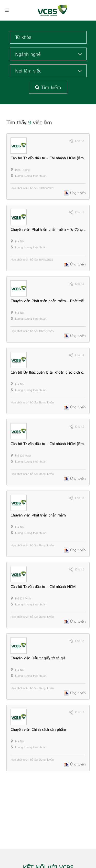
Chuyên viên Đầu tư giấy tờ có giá (38, 658)
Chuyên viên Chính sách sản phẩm (38, 730)
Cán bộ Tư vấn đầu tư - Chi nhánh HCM (43, 587)
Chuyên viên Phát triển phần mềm (38, 515)
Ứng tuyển (78, 193)
